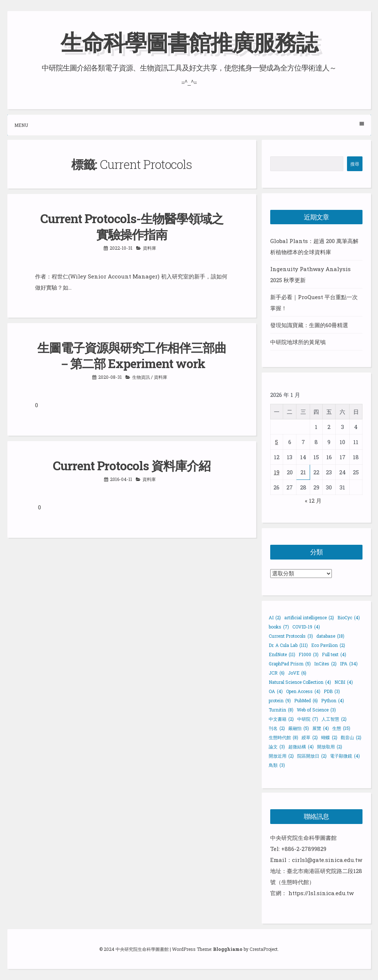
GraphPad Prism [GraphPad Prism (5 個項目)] (290, 664)
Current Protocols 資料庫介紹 (132, 465)
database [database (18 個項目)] (330, 636)
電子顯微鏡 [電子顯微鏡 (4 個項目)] (345, 756)
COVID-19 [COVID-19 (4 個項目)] (306, 627)
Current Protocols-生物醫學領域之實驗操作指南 (132, 226)
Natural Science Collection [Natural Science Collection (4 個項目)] (300, 682)
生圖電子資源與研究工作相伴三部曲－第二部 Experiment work (132, 355)
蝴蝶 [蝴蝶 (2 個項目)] (329, 737)
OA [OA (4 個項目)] (276, 691)
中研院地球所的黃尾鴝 (298, 342)
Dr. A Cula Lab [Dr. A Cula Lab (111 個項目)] (288, 645)
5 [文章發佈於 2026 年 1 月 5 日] (276, 442)
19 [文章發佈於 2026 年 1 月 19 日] (277, 472)
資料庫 (150, 248)
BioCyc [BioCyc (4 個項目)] (349, 617)
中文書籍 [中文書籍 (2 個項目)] (281, 719)
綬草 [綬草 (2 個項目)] (310, 737)
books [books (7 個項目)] (279, 627)
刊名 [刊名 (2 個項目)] (277, 728)
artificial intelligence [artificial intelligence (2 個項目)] (309, 617)
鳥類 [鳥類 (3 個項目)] (277, 765)
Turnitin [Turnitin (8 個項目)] (281, 710)
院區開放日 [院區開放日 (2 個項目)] (312, 756)
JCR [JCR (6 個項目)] (277, 673)
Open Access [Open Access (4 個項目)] (303, 691)
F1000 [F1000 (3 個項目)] (309, 654)
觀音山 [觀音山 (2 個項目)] (351, 737)
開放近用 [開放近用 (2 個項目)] (281, 756)
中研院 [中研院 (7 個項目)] (308, 719)
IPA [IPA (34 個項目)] (349, 664)
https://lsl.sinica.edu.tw (321, 893)
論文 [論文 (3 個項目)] (277, 747)
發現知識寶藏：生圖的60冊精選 (309, 325)
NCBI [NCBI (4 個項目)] (344, 682)
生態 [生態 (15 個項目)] (341, 728)
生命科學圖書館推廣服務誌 (189, 42)
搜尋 (355, 164)
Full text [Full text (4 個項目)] (334, 654)
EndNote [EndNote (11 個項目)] (282, 654)
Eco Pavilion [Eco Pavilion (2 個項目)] (328, 645)
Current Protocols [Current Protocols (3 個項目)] (291, 636)
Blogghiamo (228, 949)
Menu (189, 125)
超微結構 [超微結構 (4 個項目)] (301, 747)
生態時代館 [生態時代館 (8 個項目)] (283, 737)
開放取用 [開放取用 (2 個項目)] (330, 747)
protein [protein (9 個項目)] (280, 700)
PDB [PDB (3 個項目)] (332, 691)
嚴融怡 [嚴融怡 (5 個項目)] (299, 728)
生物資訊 (141, 377)
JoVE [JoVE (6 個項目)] (297, 673)
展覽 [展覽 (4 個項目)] (321, 728)
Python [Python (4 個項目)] (333, 700)
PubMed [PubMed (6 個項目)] (306, 700)
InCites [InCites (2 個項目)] (325, 664)
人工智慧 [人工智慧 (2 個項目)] (334, 719)
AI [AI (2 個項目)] (275, 617)
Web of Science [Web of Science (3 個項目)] (316, 710)
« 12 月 (313, 501)
